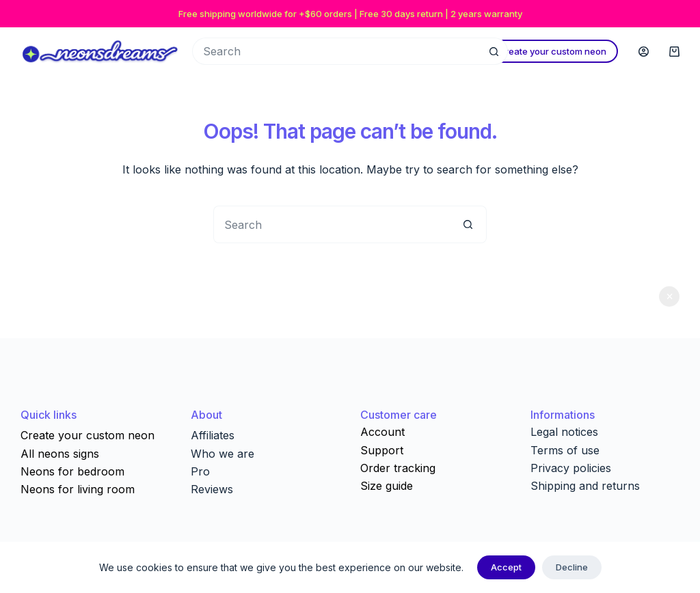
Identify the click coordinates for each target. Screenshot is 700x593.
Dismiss (669, 296)
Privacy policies (571, 468)
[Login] (644, 52)
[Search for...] (336, 51)
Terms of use (565, 450)
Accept (506, 567)
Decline (572, 567)
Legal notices (564, 432)
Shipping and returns (585, 486)
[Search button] (494, 51)
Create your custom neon (552, 51)
